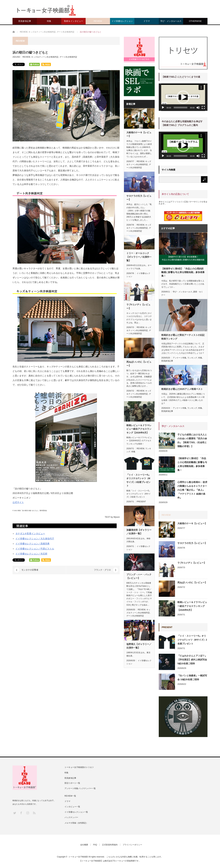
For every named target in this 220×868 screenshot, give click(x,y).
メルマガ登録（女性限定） (76, 823)
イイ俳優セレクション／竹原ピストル (35, 549)
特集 (49, 21)
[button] (183, 97)
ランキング (192, 358)
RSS (34, 813)
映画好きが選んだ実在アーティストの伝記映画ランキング (183, 337)
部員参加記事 (25, 21)
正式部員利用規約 (110, 845)
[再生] (163, 108)
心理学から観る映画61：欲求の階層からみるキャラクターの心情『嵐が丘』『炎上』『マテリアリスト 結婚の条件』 (192, 490)
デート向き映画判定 (68, 57)
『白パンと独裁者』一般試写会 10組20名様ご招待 (192, 677)
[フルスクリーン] (203, 108)
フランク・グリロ (102, 570)
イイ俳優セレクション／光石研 (31, 554)
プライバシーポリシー (132, 845)
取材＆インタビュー (74, 21)
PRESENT (141, 502)
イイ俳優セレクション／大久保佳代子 (35, 539)
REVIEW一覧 (70, 796)
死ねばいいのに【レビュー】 (139, 364)
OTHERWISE (195, 21)
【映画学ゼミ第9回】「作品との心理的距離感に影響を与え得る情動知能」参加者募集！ (183, 272)
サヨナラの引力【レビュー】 (139, 198)
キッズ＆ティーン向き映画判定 (45, 57)
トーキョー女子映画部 (78, 857)
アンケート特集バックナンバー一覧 (80, 788)
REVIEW (98, 21)
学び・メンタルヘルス (171, 21)
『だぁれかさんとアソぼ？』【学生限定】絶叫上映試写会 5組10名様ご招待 (192, 660)
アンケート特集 (180, 358)
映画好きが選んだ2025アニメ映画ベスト (182, 389)
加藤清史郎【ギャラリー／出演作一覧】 (139, 532)
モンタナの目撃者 (30, 570)
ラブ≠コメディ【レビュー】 (138, 306)
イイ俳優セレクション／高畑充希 (32, 544)
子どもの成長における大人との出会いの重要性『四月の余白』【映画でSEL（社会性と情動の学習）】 (192, 440)
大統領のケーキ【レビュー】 (139, 134)
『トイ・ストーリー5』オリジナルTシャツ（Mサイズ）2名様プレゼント (138, 480)
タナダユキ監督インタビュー (30, 533)
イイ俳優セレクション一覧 (76, 812)
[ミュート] (198, 108)
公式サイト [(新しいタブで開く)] (18, 502)
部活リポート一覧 (72, 783)
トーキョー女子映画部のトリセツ (79, 767)
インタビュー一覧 (72, 807)
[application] (183, 97)
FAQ (95, 845)
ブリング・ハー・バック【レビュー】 (139, 576)
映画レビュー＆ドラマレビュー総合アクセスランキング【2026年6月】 (139, 429)
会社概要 (84, 845)
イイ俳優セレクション (122, 21)
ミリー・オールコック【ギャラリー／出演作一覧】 (139, 257)
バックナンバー (71, 817)
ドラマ (147, 21)
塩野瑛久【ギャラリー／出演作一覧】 (139, 646)
